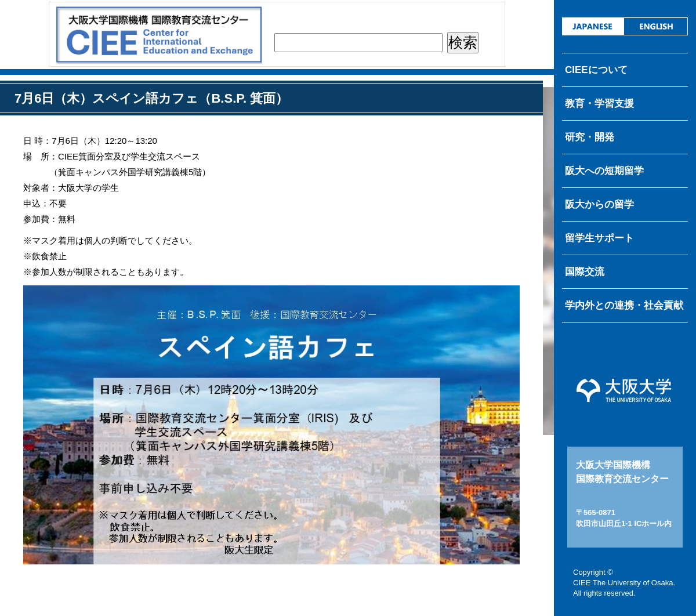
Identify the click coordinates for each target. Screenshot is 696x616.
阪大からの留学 (599, 204)
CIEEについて (596, 70)
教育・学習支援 (599, 104)
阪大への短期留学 (604, 171)
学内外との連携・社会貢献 (624, 305)
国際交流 (585, 272)
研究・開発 (590, 137)
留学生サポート (599, 238)
